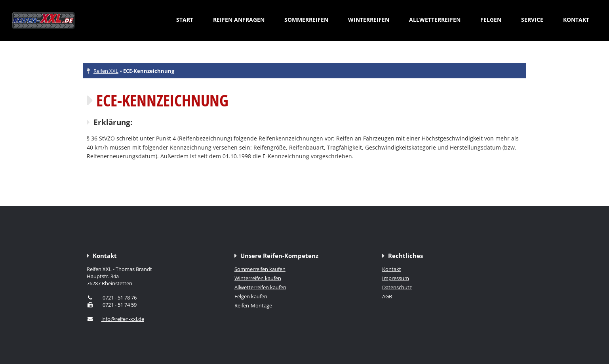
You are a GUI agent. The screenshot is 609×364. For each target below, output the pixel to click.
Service (532, 20)
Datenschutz (397, 287)
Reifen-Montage (253, 305)
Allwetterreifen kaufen (260, 287)
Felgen (491, 20)
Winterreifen (369, 20)
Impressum (396, 278)
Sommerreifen (306, 20)
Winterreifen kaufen (258, 278)
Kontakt (576, 20)
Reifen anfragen (239, 20)
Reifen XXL (106, 71)
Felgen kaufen (251, 296)
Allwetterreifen (435, 20)
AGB (387, 296)
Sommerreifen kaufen (260, 269)
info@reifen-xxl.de (123, 319)
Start (185, 20)
